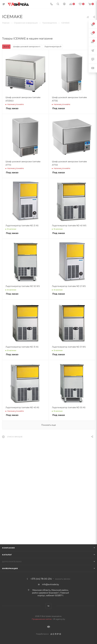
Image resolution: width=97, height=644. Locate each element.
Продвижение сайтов (42, 619)
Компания (8, 548)
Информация (10, 568)
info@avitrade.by (50, 584)
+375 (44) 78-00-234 (41, 579)
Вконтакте (48, 606)
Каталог (7, 555)
